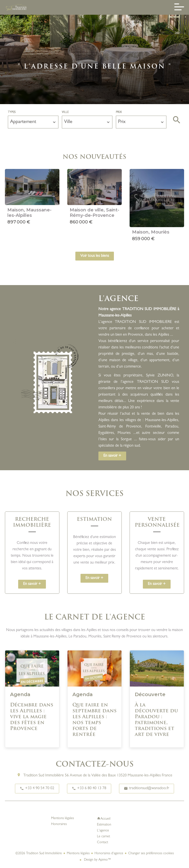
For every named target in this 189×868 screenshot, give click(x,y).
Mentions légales (78, 854)
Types (12, 112)
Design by (97, 860)
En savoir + (112, 456)
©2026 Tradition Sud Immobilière (39, 854)
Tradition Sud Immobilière (44, 776)
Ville (65, 112)
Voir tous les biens (95, 256)
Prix (119, 112)
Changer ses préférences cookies (151, 854)
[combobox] (33, 122)
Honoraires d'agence (109, 854)
